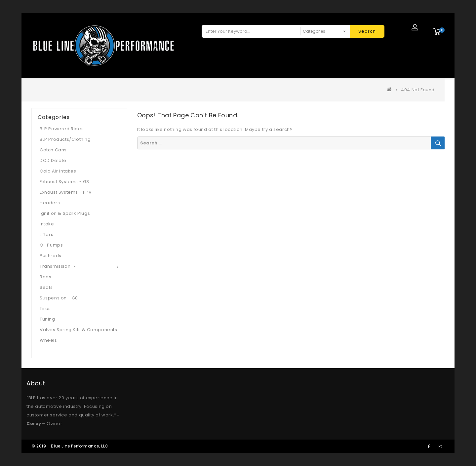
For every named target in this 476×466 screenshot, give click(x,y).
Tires (45, 309)
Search (367, 31)
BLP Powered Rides (62, 129)
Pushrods (51, 256)
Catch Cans (53, 150)
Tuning (47, 319)
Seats (46, 287)
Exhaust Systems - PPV (66, 192)
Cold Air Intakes (58, 171)
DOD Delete (53, 160)
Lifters (46, 234)
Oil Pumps (51, 245)
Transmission (58, 266)
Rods (45, 277)
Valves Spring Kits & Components (79, 330)
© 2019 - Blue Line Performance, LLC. (71, 446)
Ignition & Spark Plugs (65, 213)
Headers (50, 203)
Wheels (48, 340)
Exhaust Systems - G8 (64, 182)
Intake (47, 224)
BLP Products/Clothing (65, 139)
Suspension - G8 (59, 298)
